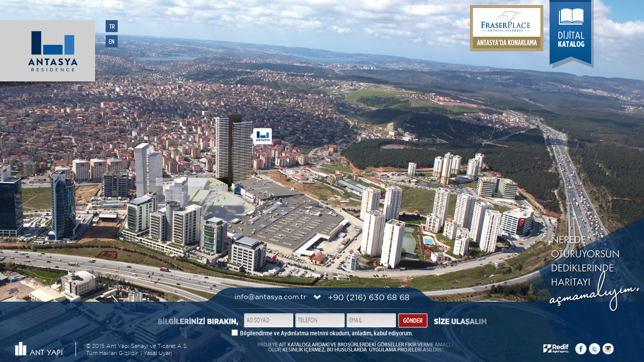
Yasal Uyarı (158, 353)
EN (112, 41)
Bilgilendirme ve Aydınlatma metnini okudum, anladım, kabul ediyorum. (327, 333)
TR (112, 26)
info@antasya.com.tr (270, 297)
